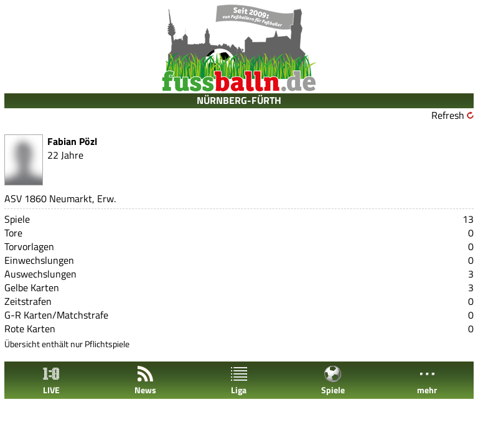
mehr (427, 380)
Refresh (448, 115)
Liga (239, 380)
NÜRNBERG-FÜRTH (239, 100)
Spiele (333, 380)
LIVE (51, 380)
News (145, 380)
